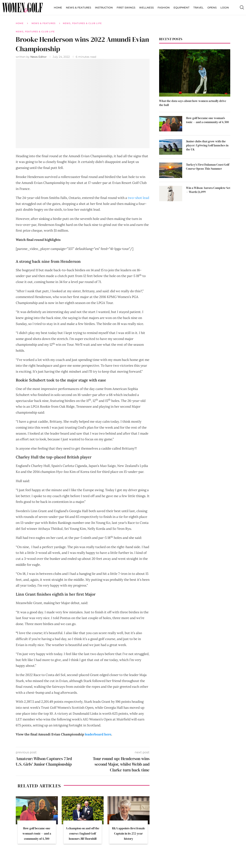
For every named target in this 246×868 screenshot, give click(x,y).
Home (58, 8)
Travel (198, 8)
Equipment (182, 8)
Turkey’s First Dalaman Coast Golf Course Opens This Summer (208, 167)
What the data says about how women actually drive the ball (193, 103)
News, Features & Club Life (82, 23)
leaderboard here (98, 734)
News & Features (79, 8)
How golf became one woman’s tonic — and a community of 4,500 (37, 833)
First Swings (126, 8)
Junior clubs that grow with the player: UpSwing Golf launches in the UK (207, 145)
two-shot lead (138, 198)
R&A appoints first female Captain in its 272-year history (129, 833)
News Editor (39, 57)
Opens (212, 8)
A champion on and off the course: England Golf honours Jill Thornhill (83, 833)
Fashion (164, 8)
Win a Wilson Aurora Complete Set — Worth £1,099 (208, 190)
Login (225, 8)
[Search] (242, 8)
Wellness (146, 8)
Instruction (104, 8)
